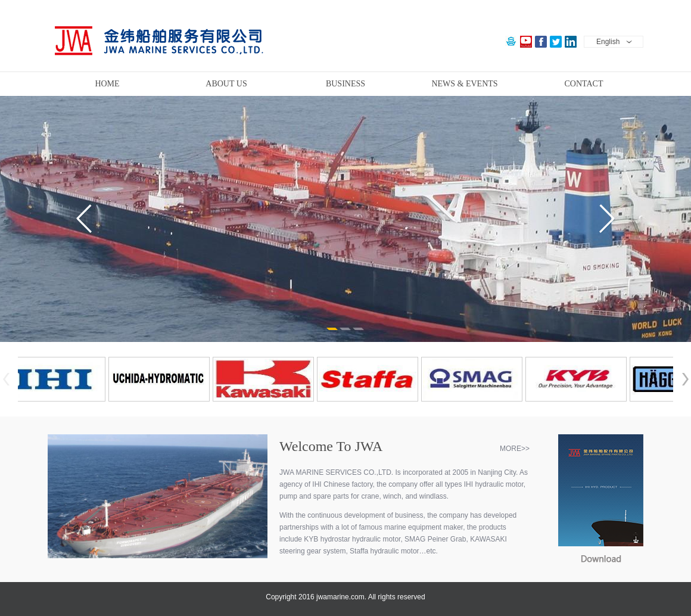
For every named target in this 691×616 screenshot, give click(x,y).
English (608, 42)
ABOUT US (226, 84)
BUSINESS (345, 84)
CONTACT (584, 84)
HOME (107, 84)
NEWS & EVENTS (464, 84)
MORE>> (515, 449)
